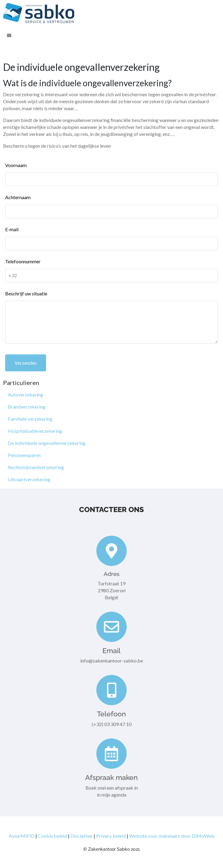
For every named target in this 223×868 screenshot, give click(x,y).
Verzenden (26, 363)
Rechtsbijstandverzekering (36, 467)
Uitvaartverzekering (29, 479)
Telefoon (111, 714)
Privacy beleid (111, 836)
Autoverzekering (25, 395)
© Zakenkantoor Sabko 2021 (111, 849)
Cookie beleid (52, 836)
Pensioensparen (24, 455)
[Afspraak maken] (111, 754)
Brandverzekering (27, 407)
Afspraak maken (111, 777)
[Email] (111, 627)
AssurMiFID (22, 836)
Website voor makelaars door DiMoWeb (172, 836)
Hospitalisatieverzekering (35, 431)
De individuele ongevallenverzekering (47, 443)
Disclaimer (82, 836)
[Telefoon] (111, 690)
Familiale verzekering (30, 419)
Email (111, 651)
